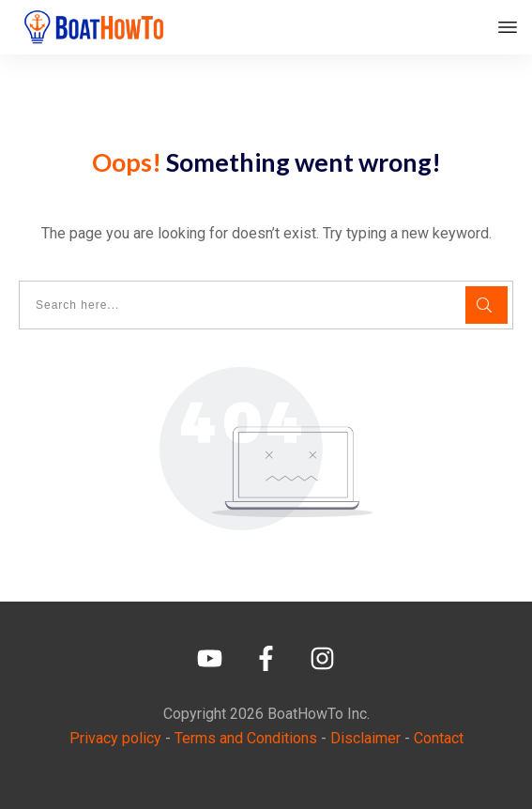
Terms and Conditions (246, 738)
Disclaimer (365, 738)
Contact (439, 738)
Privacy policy (115, 738)
